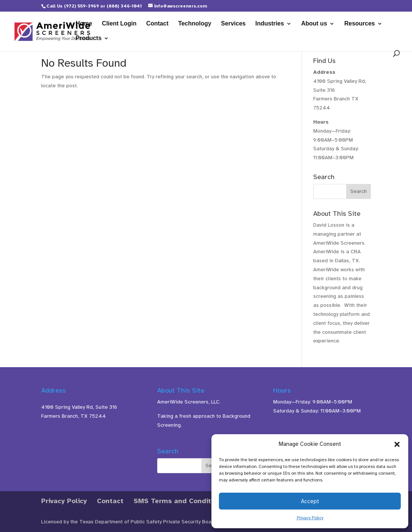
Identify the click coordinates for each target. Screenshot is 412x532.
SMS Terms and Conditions (179, 501)
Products (88, 38)
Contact (158, 24)
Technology (195, 24)
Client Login (119, 24)
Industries (269, 24)
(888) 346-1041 (124, 6)
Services (234, 24)
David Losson (329, 225)
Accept (310, 501)
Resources (360, 24)
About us (314, 24)
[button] (397, 444)
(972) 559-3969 (81, 6)
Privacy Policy (310, 518)
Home (84, 24)
